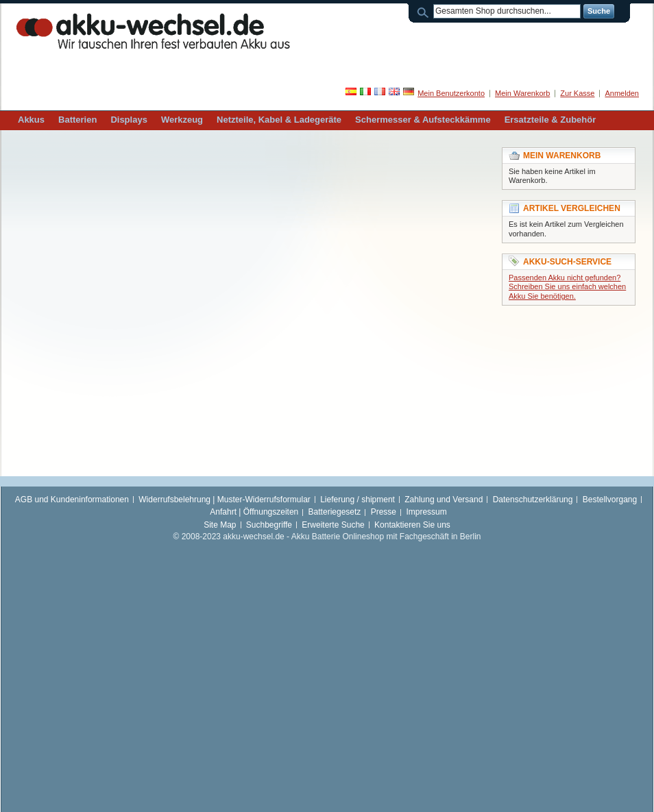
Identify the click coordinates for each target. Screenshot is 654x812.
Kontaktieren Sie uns (412, 525)
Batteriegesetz (335, 512)
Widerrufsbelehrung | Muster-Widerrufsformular (225, 500)
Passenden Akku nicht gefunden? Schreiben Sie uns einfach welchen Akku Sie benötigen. (567, 287)
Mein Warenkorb (522, 93)
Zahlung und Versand (444, 500)
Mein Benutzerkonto (451, 93)
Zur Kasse (577, 93)
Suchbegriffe (269, 525)
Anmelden (622, 93)
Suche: (425, 11)
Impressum (426, 512)
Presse (384, 512)
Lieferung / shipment (358, 500)
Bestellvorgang (610, 500)
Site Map (220, 525)
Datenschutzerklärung (533, 500)
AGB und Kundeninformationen (72, 500)
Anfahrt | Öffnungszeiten (254, 512)
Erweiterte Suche (333, 525)
